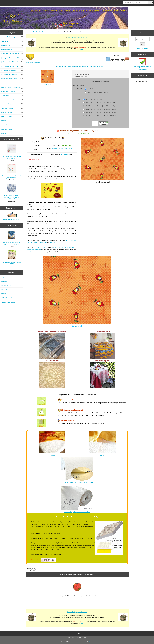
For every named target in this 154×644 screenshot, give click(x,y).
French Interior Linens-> (12, 91)
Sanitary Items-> (12, 96)
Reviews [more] (12, 208)
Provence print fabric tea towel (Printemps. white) (12, 171)
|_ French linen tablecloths (12, 70)
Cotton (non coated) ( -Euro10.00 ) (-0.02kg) (99, 92)
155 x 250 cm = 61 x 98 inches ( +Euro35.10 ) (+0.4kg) (100, 106)
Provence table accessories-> (12, 83)
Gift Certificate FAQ (6, 298)
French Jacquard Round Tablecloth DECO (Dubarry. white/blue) (12, 192)
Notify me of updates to (142, 64)
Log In (10, 3)
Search (142, 33)
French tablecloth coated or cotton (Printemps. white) (12, 152)
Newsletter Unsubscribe (8, 302)
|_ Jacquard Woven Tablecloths (12, 58)
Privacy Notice (5, 281)
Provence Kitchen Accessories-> (12, 88)
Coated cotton (90, 89)
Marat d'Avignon (12, 45)
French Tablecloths (35, 32)
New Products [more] (12, 139)
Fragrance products (12, 112)
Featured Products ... (7, 129)
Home (3, 3)
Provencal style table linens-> (12, 79)
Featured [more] (12, 225)
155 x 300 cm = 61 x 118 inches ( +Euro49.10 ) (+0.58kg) (101, 109)
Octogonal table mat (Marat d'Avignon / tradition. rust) (77, 596)
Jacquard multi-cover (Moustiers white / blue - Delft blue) (11, 238)
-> (12, 50)
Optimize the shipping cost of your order (77, 37)
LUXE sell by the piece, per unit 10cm (77, 512)
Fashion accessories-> (12, 100)
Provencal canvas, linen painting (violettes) (12, 257)
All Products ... (5, 133)
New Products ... (6, 125)
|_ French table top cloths (12, 75)
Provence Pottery (12, 104)
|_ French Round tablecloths (12, 66)
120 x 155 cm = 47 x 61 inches (93, 99)
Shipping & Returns (6, 277)
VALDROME (12, 41)
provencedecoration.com (76, 642)
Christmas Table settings (12, 37)
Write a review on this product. (11, 216)
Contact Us (4, 289)
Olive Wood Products (12, 108)
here (82, 49)
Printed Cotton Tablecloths (50, 32)
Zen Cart (91, 642)
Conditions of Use (6, 285)
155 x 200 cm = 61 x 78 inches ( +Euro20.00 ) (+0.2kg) (100, 103)
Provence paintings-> (12, 117)
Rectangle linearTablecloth (60, 149)
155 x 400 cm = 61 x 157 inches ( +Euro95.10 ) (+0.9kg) (100, 116)
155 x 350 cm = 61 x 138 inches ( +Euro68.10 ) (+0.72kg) (101, 113)
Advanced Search (142, 48)
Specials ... (4, 121)
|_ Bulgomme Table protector (12, 54)
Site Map (3, 294)
